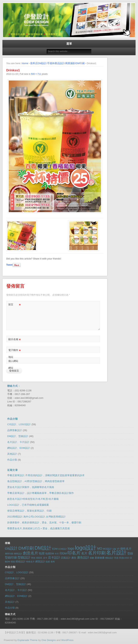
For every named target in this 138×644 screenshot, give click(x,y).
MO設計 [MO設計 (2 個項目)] (107, 549)
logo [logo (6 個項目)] (71, 548)
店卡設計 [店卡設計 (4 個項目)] (54, 557)
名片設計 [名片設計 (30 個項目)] (116, 553)
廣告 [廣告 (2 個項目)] (74, 558)
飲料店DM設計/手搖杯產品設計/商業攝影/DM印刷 (57, 63)
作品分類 (12, 460)
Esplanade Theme (27, 640)
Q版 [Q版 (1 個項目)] (114, 549)
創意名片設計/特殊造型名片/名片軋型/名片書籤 (33, 499)
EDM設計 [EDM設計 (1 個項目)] (63, 549)
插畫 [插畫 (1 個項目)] (92, 558)
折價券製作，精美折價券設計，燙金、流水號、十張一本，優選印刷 (44, 523)
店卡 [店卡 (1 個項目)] (45, 558)
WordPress (67, 640)
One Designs (49, 640)
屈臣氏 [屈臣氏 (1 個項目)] (39, 558)
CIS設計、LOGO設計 (19, 424)
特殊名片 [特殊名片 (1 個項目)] (30, 562)
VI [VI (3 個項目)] (118, 549)
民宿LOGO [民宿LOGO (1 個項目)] (124, 558)
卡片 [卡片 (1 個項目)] (57, 554)
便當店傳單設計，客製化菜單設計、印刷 (29, 511)
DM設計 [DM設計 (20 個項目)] (43, 548)
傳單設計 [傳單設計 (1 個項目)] (18, 554)
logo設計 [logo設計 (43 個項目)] (86, 548)
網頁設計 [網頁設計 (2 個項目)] (40, 562)
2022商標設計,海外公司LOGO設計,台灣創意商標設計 (36, 517)
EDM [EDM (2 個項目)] (55, 549)
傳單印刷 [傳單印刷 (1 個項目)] (9, 554)
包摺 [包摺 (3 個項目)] (42, 553)
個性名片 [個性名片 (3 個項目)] (126, 549)
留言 (15, 305)
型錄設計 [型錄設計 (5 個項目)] (24, 557)
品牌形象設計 (15, 430)
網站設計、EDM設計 (19, 448)
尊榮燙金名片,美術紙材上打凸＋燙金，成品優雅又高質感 (38, 528)
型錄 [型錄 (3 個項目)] (130, 553)
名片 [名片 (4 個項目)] (84, 553)
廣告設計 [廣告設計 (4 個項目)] (83, 557)
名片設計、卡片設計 (18, 442)
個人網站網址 (13, 364)
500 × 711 (36, 74)
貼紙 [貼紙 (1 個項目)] (48, 562)
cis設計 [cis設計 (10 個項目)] (11, 548)
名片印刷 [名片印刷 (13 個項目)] (97, 553)
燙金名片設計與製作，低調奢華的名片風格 (31, 487)
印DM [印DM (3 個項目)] (63, 553)
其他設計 (12, 454)
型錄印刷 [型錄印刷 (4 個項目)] (11, 557)
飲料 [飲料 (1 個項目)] (53, 562)
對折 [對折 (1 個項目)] (33, 558)
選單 (69, 44)
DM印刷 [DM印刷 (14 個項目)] (26, 548)
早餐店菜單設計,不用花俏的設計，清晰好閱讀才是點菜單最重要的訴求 (46, 475)
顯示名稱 (15, 340)
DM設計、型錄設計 (18, 436)
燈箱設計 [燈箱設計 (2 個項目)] (21, 562)
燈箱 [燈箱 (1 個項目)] (13, 562)
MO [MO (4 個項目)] (100, 548)
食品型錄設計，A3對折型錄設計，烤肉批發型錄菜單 (36, 481)
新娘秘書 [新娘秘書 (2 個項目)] (100, 558)
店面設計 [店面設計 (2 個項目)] (66, 558)
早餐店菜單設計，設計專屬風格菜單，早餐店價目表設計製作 (41, 493)
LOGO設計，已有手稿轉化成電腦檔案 (28, 505)
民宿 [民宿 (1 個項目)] (116, 558)
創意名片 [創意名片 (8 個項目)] (31, 553)
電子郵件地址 (15, 353)
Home (25, 63)
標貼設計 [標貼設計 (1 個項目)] (109, 558)
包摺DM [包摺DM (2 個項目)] (50, 554)
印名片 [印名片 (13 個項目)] (74, 553)
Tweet (9, 265)
